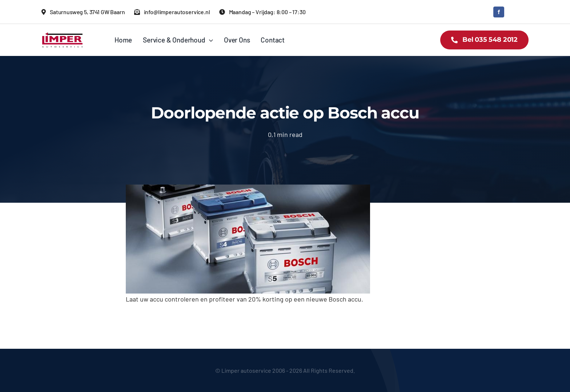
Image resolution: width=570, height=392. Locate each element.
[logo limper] (62, 35)
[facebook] (499, 12)
